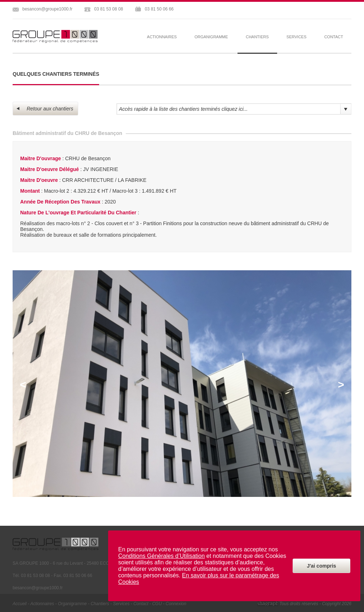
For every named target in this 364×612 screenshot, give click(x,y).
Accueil (20, 604)
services (296, 37)
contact (334, 37)
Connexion (176, 604)
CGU (157, 604)
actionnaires (162, 37)
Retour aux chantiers (45, 109)
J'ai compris (321, 566)
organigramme (211, 37)
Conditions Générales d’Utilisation (161, 556)
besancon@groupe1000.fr (47, 9)
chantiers (100, 604)
